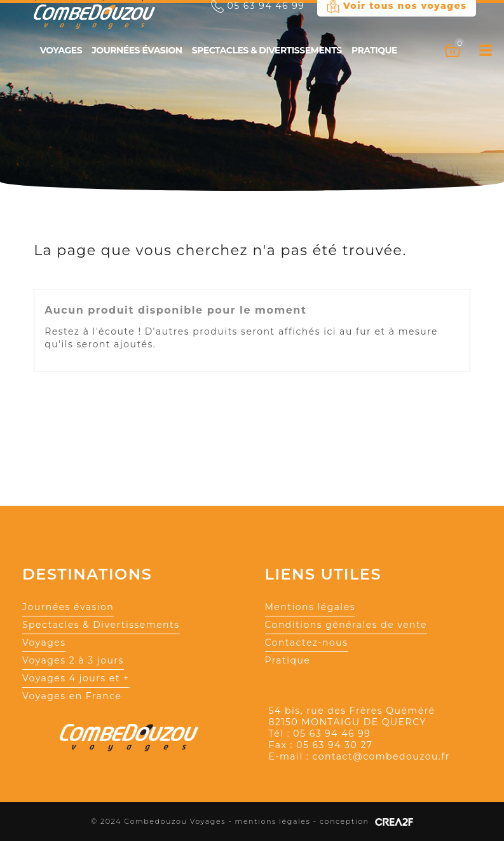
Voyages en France (72, 696)
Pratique (374, 50)
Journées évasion (137, 50)
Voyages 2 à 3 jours (73, 660)
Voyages (61, 50)
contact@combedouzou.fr (381, 756)
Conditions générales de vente (346, 625)
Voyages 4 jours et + (76, 678)
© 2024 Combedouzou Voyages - (163, 821)
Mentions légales (310, 607)
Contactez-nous (307, 643)
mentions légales (273, 821)
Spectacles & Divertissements (267, 50)
